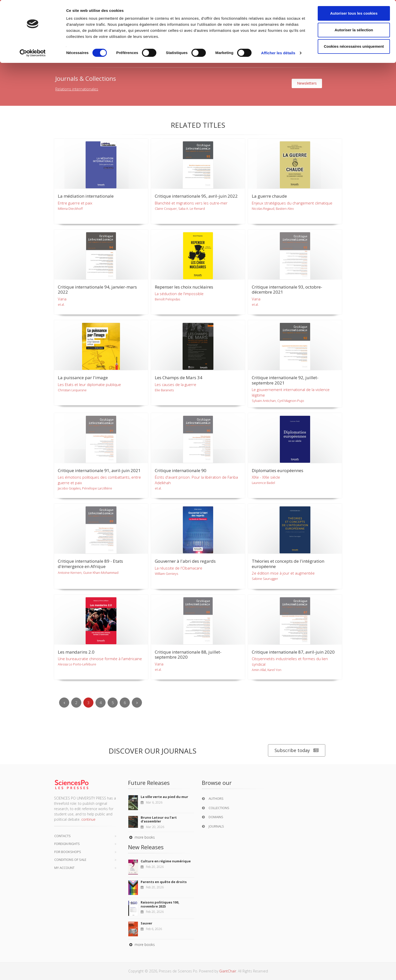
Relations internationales (77, 89)
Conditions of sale (70, 860)
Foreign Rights (67, 844)
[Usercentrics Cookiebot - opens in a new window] (33, 53)
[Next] (137, 703)
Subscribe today (297, 750)
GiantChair (228, 971)
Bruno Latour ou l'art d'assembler (159, 819)
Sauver (146, 923)
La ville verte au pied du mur (164, 797)
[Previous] (64, 703)
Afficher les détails (278, 53)
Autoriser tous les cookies (354, 13)
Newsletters (307, 83)
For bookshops (68, 852)
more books (141, 837)
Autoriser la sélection (354, 30)
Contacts (63, 836)
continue (88, 819)
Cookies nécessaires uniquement (354, 46)
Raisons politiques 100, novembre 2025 (160, 904)
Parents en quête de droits (164, 882)
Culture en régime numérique (166, 861)
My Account (64, 868)
